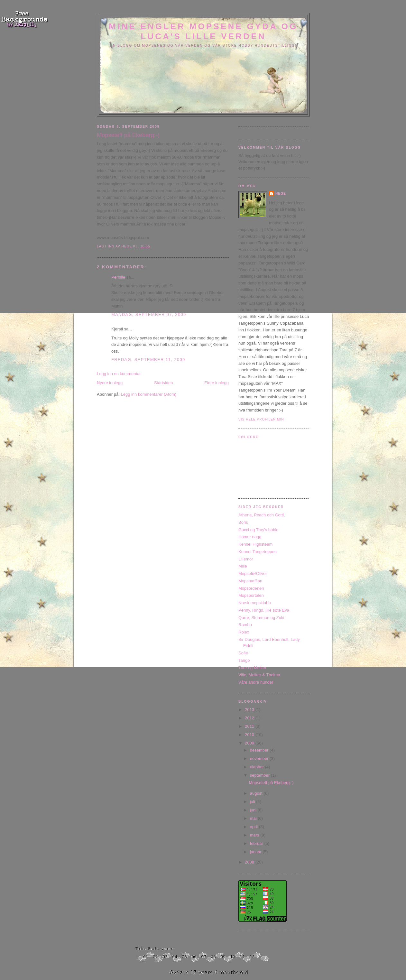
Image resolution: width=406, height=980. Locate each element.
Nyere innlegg (110, 383)
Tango (244, 660)
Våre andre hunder (256, 682)
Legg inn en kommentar (119, 374)
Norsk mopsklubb (254, 603)
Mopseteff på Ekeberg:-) (271, 783)
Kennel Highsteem (255, 544)
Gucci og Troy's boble (258, 530)
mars (255, 835)
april (254, 827)
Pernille (118, 277)
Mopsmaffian (250, 581)
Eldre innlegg (217, 383)
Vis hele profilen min (261, 419)
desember (260, 750)
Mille (243, 566)
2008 (250, 862)
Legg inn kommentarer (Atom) (148, 394)
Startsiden (164, 383)
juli (253, 802)
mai (254, 818)
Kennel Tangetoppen (258, 552)
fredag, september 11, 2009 (148, 360)
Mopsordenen (251, 588)
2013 (250, 710)
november (260, 758)
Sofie (243, 653)
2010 (250, 735)
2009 (250, 743)
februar (257, 843)
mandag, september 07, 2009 (149, 314)
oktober (258, 767)
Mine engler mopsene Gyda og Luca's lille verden (203, 31)
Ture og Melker (252, 668)
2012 (250, 718)
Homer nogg (250, 537)
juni (254, 810)
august (257, 793)
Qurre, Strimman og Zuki (261, 618)
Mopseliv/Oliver (253, 573)
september (260, 775)
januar (256, 852)
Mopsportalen (251, 595)
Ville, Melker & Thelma (259, 675)
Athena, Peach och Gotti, (262, 515)
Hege (281, 194)
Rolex (244, 632)
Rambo (245, 625)
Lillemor (246, 559)
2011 (250, 726)
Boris (243, 522)
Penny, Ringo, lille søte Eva (264, 610)
